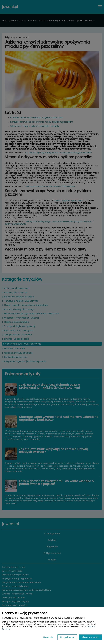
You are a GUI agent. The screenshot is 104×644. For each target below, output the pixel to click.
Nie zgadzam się (67, 637)
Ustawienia (48, 637)
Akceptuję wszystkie (91, 637)
